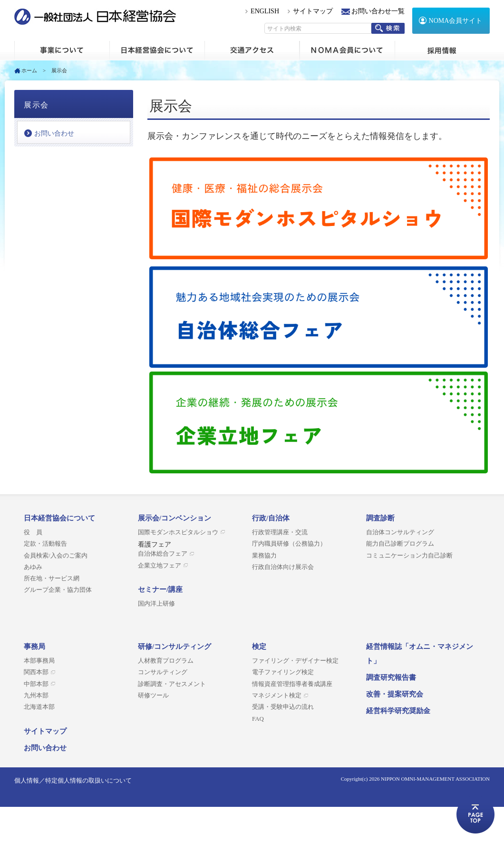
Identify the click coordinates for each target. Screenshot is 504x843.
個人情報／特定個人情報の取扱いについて (73, 780)
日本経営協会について (157, 50)
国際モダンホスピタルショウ (178, 532)
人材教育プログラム (166, 661)
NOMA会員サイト (456, 21)
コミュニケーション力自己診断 (409, 556)
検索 (388, 28)
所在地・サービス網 (52, 578)
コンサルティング (163, 672)
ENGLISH (265, 11)
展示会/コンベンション (174, 518)
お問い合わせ (54, 133)
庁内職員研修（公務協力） (289, 544)
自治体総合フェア (163, 554)
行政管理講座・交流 (280, 532)
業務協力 (264, 556)
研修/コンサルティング (174, 647)
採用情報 (442, 50)
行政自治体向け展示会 (283, 567)
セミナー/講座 (160, 589)
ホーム (62, 50)
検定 (259, 647)
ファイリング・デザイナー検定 (295, 661)
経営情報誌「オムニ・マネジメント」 (420, 654)
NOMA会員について (347, 50)
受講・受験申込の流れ (283, 707)
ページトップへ (475, 814)
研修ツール (153, 696)
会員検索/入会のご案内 (56, 556)
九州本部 (36, 696)
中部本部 (36, 684)
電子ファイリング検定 (283, 672)
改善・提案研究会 (395, 694)
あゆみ (33, 567)
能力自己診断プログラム (400, 544)
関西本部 (36, 672)
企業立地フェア (160, 566)
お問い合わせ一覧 (378, 11)
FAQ (258, 719)
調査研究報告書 (391, 677)
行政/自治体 (271, 518)
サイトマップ (313, 11)
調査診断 (380, 518)
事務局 (34, 647)
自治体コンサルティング (400, 532)
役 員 (33, 532)
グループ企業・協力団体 (58, 590)
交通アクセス (252, 50)
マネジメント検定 (277, 696)
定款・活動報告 (45, 544)
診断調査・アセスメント (172, 684)
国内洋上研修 (156, 604)
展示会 (36, 105)
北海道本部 (39, 707)
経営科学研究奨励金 (398, 711)
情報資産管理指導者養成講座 (292, 684)
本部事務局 (39, 661)
